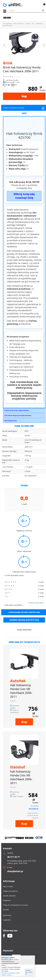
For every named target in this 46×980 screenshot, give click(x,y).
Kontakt (6, 910)
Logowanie (7, 920)
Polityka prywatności (10, 891)
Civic (33, 24)
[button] (4, 45)
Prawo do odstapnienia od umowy (15, 905)
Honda (28, 24)
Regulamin (7, 900)
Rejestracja (7, 915)
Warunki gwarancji (10, 421)
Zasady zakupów (9, 896)
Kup (24, 96)
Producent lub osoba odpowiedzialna (17, 410)
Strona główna (7, 24)
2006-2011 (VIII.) (8, 26)
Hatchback (39, 24)
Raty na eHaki (8, 886)
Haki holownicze (19, 24)
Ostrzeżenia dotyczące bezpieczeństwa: (18, 415)
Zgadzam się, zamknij (29, 972)
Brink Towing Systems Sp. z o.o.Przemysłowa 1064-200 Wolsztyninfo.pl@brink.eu (24, 411)
